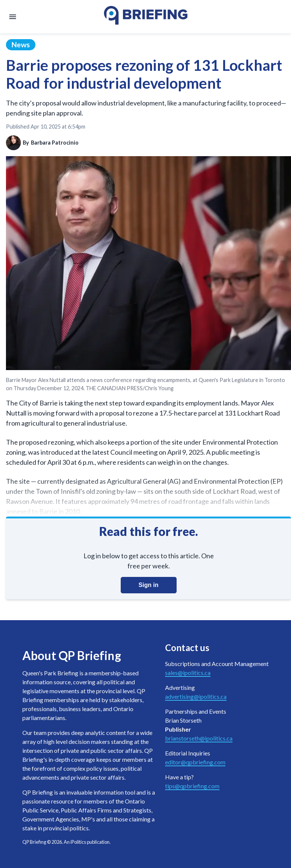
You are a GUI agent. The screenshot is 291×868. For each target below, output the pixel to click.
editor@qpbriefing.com (195, 762)
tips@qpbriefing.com (192, 786)
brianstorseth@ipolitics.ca (199, 738)
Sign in (148, 585)
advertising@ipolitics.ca (196, 696)
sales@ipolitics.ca (188, 673)
